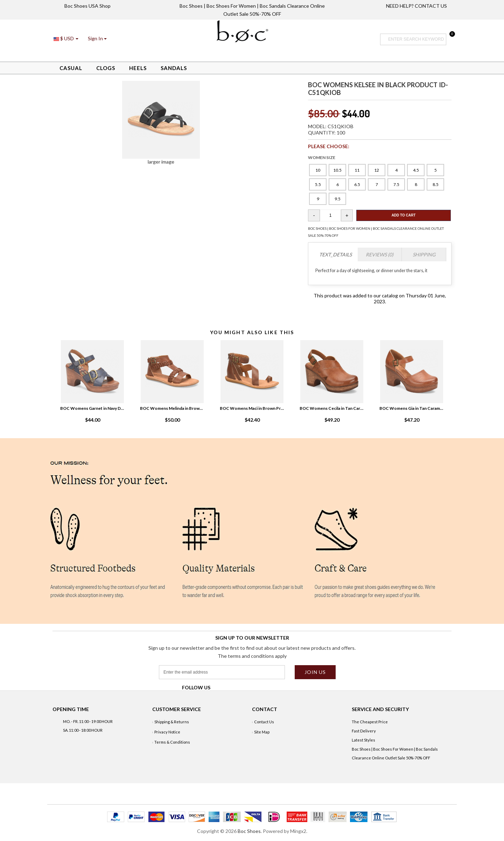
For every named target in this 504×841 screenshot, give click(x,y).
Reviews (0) (380, 254)
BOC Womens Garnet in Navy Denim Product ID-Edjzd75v (92, 408)
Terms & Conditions (172, 742)
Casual (71, 68)
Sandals (174, 68)
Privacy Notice (167, 732)
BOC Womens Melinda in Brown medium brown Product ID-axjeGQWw (172, 408)
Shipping (424, 254)
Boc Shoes (249, 831)
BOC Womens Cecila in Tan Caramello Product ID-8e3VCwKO (332, 408)
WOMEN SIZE (322, 157)
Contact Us (264, 722)
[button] (97, 38)
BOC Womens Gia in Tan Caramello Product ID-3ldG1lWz (412, 408)
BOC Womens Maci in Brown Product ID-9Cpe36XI (252, 408)
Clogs (106, 68)
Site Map (262, 732)
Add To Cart (404, 215)
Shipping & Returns (172, 722)
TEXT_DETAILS (335, 254)
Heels (138, 68)
